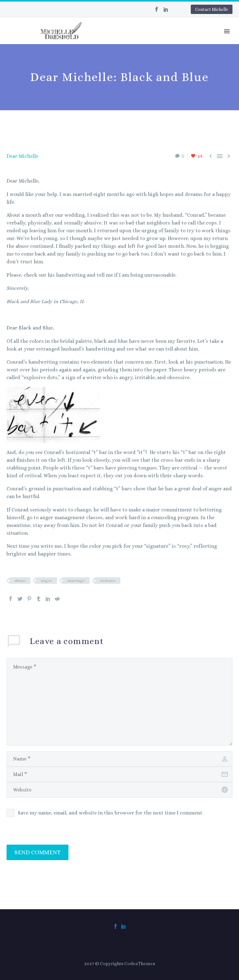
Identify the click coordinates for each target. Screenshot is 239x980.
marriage (76, 581)
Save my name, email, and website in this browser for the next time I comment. (110, 813)
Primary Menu (227, 31)
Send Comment (37, 852)
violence (108, 581)
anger (46, 581)
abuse (20, 581)
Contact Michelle (212, 9)
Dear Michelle (22, 156)
